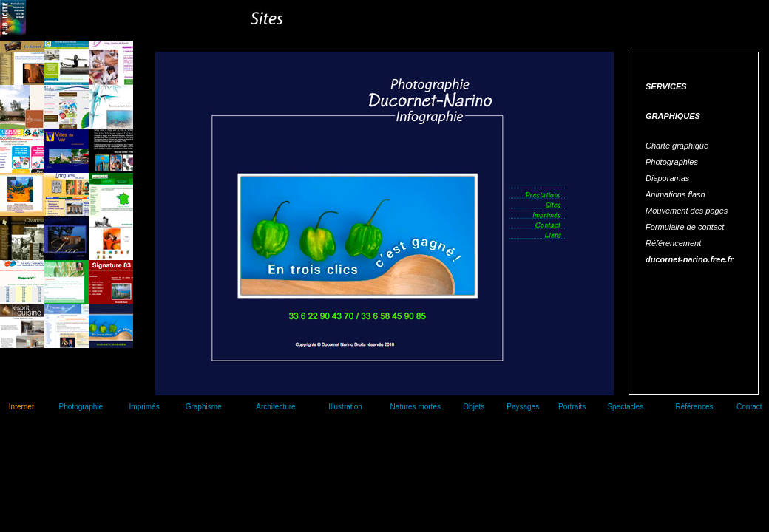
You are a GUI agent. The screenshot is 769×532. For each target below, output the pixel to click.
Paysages (523, 407)
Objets (474, 407)
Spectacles (625, 407)
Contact (749, 407)
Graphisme (204, 407)
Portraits (572, 407)
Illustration (345, 407)
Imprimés (145, 407)
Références (694, 407)
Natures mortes (416, 407)
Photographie (81, 407)
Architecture (275, 407)
